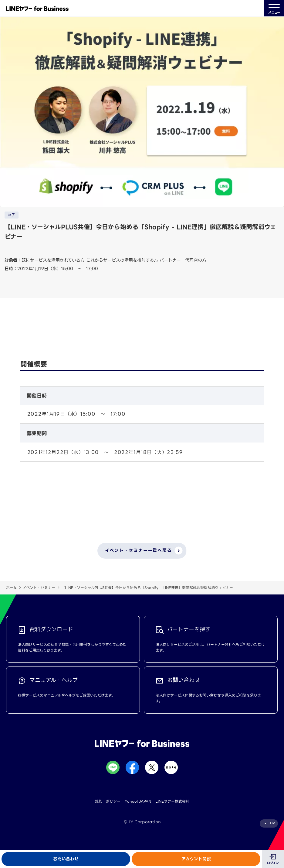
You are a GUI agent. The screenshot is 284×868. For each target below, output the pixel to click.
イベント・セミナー (39, 588)
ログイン (273, 863)
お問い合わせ (66, 859)
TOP (271, 823)
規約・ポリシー (108, 801)
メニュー (274, 8)
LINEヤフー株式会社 (172, 801)
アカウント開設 (196, 859)
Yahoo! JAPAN (138, 801)
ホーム (11, 588)
